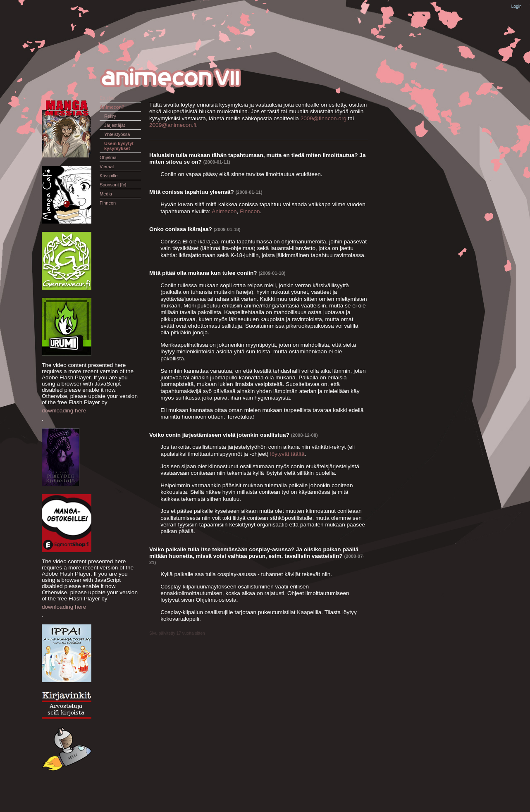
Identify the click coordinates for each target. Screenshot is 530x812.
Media (106, 194)
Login (517, 6)
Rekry (110, 116)
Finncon (108, 203)
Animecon (224, 211)
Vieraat (107, 167)
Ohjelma (108, 157)
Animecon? (112, 107)
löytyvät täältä (287, 454)
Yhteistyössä (117, 134)
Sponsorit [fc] (113, 185)
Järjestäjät (115, 125)
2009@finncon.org (323, 118)
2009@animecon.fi (173, 125)
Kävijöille (109, 176)
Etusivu (107, 98)
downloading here (64, 411)
